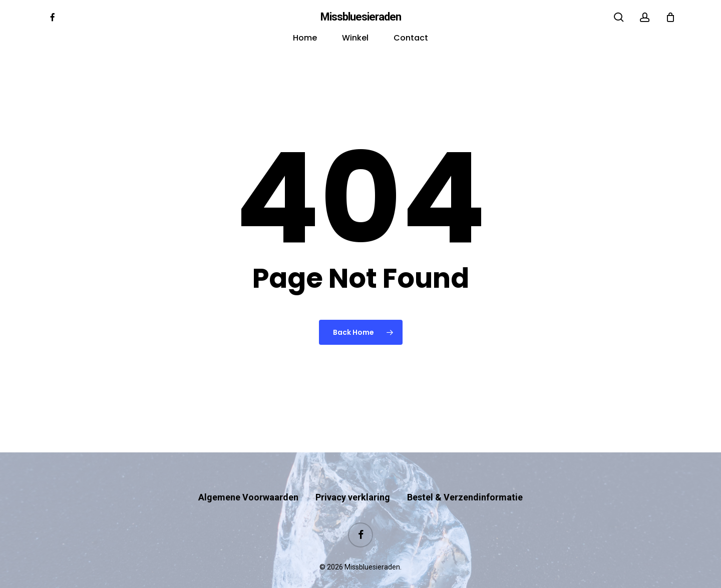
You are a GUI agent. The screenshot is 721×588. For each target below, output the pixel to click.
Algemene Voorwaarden (248, 478)
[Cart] (670, 17)
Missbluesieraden (361, 17)
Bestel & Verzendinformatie (465, 478)
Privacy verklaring (353, 478)
